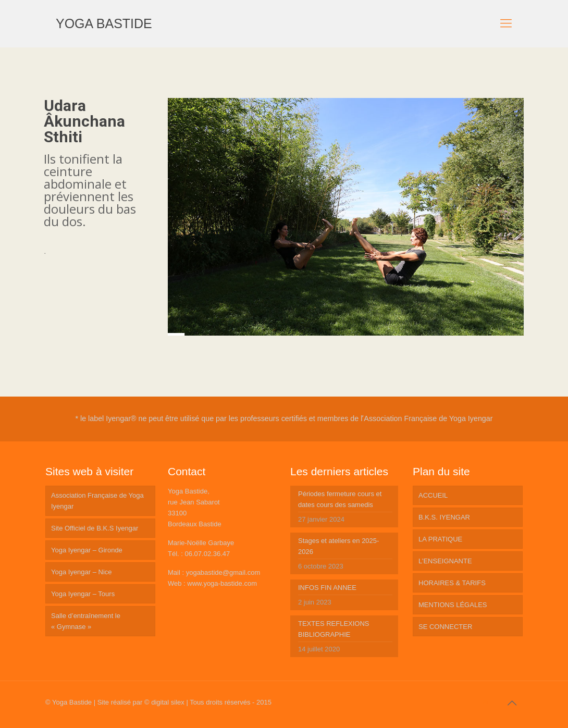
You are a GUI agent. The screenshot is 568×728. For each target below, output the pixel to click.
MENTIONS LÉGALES (453, 605)
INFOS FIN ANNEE (327, 588)
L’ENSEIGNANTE (445, 561)
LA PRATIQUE (440, 539)
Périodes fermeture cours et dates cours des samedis (340, 499)
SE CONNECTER (445, 627)
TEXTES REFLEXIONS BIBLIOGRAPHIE (334, 629)
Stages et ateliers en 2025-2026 (338, 546)
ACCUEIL (433, 495)
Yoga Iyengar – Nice (82, 572)
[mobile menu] (506, 23)
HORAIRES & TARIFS (452, 583)
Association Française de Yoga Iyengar (97, 501)
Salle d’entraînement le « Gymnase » (86, 621)
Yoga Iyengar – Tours (83, 594)
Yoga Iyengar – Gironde (87, 550)
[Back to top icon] (512, 703)
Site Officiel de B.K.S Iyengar (95, 528)
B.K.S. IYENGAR (444, 517)
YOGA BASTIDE (104, 23)
